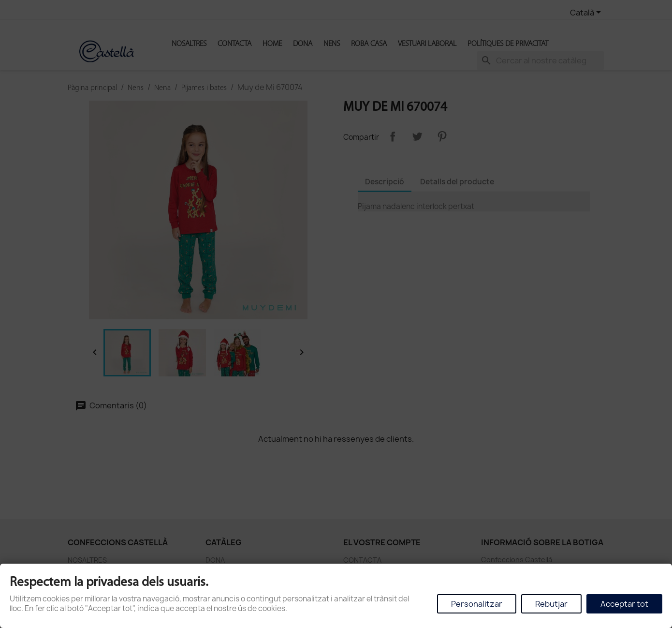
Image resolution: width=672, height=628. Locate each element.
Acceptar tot (624, 604)
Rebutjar (551, 604)
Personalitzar (477, 604)
